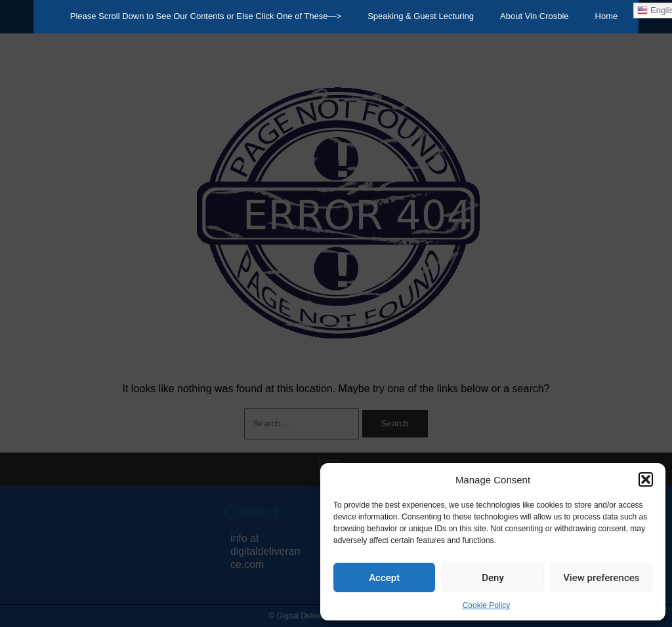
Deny (493, 578)
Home (607, 16)
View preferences (601, 578)
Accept (384, 578)
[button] (646, 479)
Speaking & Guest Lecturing (421, 16)
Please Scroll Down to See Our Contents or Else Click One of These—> (206, 16)
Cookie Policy (487, 605)
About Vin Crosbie (535, 16)
